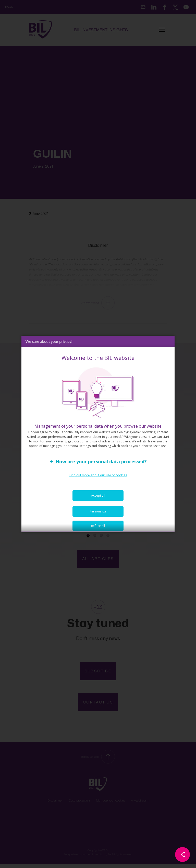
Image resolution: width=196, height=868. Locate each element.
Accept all (98, 501)
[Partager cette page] (182, 855)
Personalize (98, 517)
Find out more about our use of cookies (98, 481)
